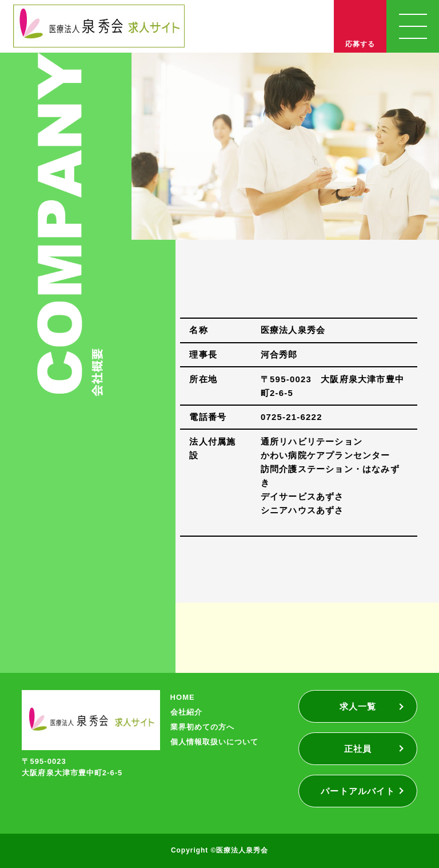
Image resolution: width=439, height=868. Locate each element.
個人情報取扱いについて (214, 742)
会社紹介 (186, 712)
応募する (360, 44)
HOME (183, 697)
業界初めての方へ (202, 727)
